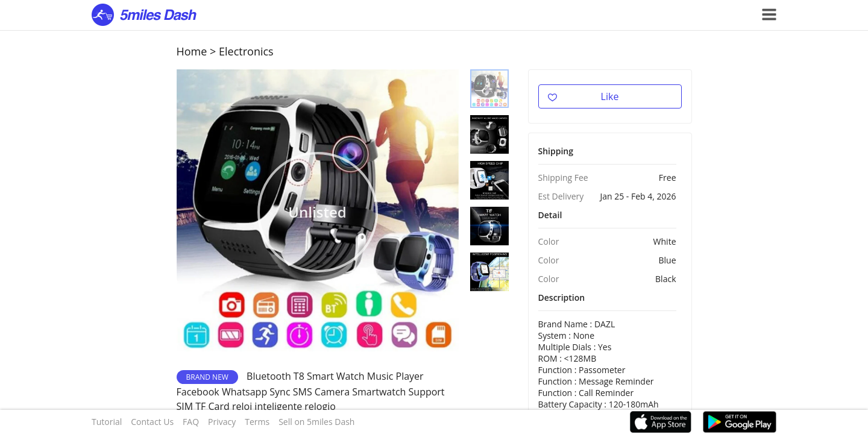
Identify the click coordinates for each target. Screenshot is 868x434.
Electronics (246, 51)
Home (192, 51)
